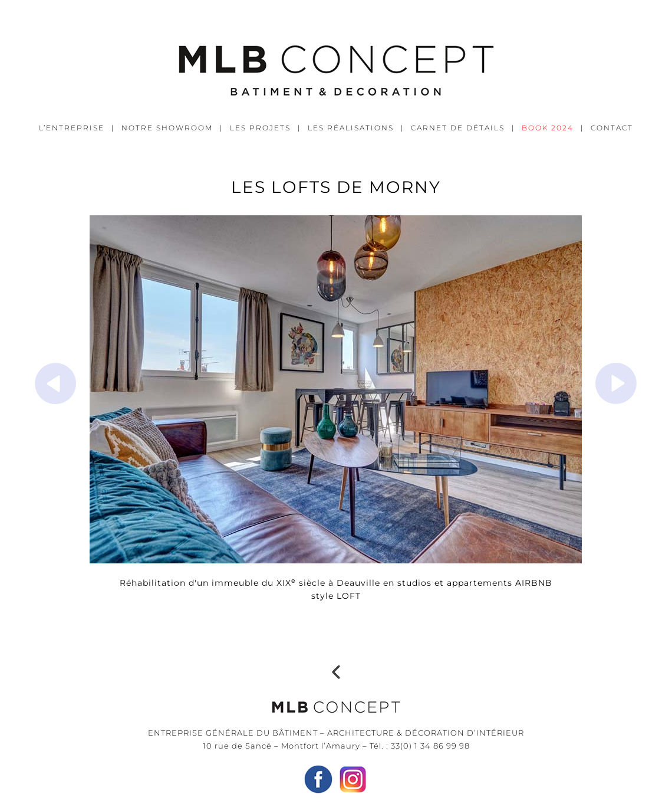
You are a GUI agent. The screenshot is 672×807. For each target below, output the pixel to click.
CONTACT (612, 128)
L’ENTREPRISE (72, 128)
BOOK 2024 (548, 128)
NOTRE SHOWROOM (167, 128)
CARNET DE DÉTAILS (458, 128)
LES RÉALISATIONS (351, 128)
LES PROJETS (260, 128)
